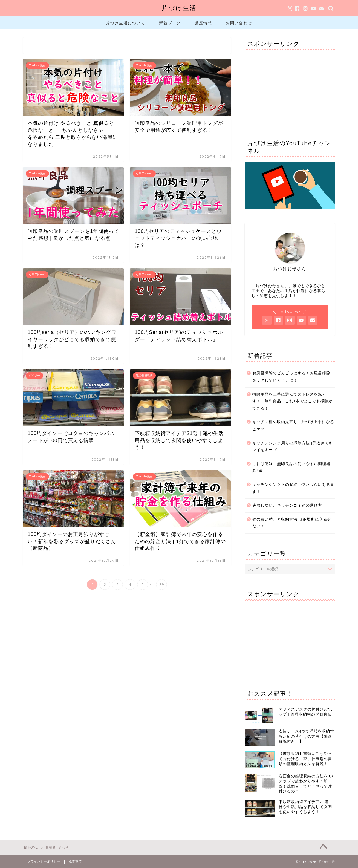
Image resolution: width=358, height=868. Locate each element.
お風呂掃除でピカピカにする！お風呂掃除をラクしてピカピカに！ (291, 377)
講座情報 (203, 23)
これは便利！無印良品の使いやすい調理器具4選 (291, 467)
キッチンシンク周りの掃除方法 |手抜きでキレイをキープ (293, 447)
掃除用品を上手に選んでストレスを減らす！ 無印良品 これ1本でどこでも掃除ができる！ (293, 401)
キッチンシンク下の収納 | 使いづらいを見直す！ (293, 488)
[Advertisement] (290, 89)
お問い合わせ (239, 23)
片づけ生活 (179, 8)
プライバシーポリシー (44, 861)
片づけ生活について (126, 23)
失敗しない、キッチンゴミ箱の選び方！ (289, 505)
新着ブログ (170, 23)
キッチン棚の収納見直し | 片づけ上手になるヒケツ (293, 426)
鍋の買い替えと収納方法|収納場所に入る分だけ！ (292, 523)
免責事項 (75, 861)
